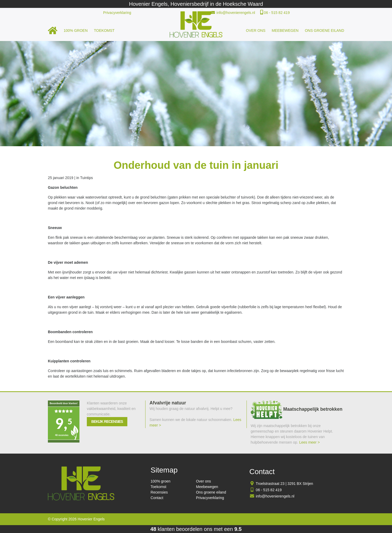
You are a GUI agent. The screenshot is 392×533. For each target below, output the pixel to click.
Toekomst (104, 31)
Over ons (256, 31)
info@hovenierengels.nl (236, 13)
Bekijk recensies (107, 422)
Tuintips (87, 178)
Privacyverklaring (117, 13)
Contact (157, 498)
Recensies (159, 492)
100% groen (76, 31)
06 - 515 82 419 (277, 13)
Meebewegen (285, 31)
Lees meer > (309, 442)
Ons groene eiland (325, 31)
